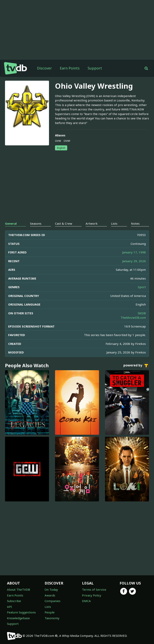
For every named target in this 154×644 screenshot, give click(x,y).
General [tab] (11, 223)
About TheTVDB (18, 589)
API (9, 607)
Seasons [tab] (36, 223)
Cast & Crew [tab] (64, 223)
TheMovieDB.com (133, 318)
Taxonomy (52, 618)
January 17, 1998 (134, 252)
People (50, 612)
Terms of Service (94, 589)
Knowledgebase (18, 618)
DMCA (86, 601)
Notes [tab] (135, 223)
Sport (142, 287)
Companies (52, 601)
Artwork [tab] (92, 223)
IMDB (142, 313)
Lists (48, 607)
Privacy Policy (92, 595)
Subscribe (14, 601)
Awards (50, 595)
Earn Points (70, 68)
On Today (51, 589)
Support (95, 68)
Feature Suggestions (21, 612)
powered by (136, 366)
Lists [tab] (114, 223)
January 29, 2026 (134, 261)
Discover (44, 68)
